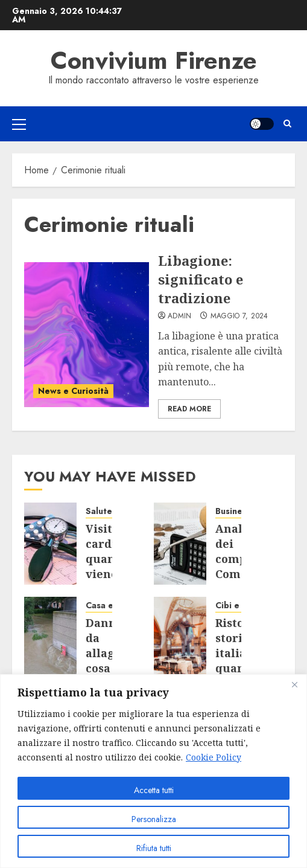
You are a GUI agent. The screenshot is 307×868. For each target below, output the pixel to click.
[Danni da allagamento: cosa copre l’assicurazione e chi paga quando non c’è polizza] (50, 638)
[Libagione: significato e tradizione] (87, 335)
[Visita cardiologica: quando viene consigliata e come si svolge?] (50, 544)
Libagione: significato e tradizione (201, 279)
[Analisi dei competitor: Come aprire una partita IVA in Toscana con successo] (180, 544)
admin (180, 317)
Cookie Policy (214, 757)
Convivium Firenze (154, 60)
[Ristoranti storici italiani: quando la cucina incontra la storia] (180, 638)
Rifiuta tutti (154, 848)
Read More (189, 409)
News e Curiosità (73, 391)
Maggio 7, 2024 (239, 317)
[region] (153, 771)
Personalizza (154, 819)
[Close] (294, 684)
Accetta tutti (154, 790)
